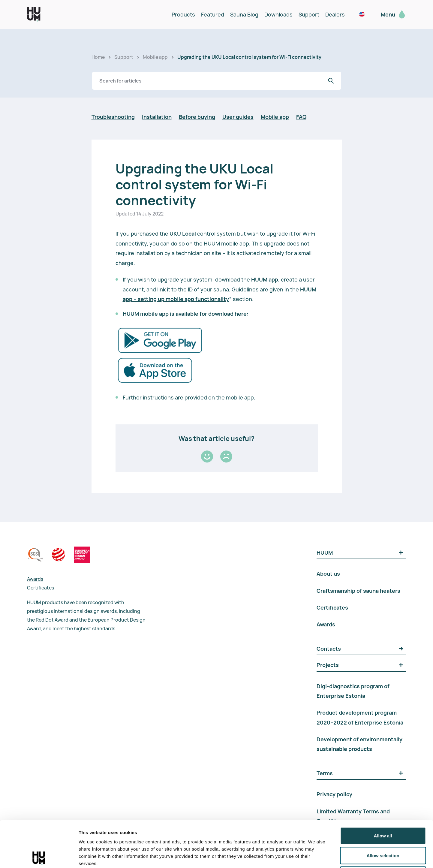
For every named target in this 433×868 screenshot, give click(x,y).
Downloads (278, 14)
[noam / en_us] (362, 14)
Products (183, 14)
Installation (157, 117)
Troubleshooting (113, 117)
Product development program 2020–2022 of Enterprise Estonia (360, 717)
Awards (35, 579)
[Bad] (226, 457)
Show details (315, 856)
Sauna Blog (244, 14)
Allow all (383, 789)
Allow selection (383, 809)
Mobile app (155, 57)
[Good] (207, 457)
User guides (238, 117)
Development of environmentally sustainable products (359, 744)
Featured (213, 14)
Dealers (335, 14)
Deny (383, 829)
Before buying (197, 117)
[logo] (34, 14)
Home (98, 57)
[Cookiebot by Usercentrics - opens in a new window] (39, 856)
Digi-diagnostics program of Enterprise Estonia (353, 691)
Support (309, 14)
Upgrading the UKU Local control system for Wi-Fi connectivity (249, 57)
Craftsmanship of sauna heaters (358, 591)
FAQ (301, 117)
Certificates (41, 588)
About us (328, 574)
